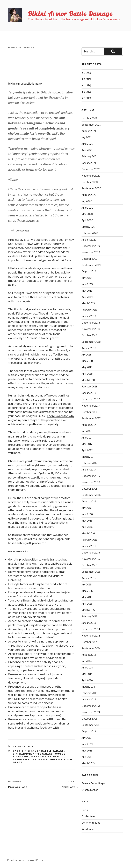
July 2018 (87, 355)
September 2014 (91, 648)
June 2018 (87, 361)
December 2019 (91, 246)
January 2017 (89, 470)
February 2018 (90, 387)
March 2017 (88, 457)
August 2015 (89, 578)
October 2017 (89, 412)
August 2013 (89, 731)
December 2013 (91, 706)
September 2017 (91, 418)
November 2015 (91, 559)
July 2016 (87, 508)
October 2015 (89, 565)
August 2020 (89, 195)
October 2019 (89, 259)
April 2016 (87, 527)
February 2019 (90, 310)
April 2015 (87, 604)
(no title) (86, 73)
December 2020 (91, 169)
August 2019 (89, 271)
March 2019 (88, 303)
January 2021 (89, 163)
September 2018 (91, 342)
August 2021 (89, 131)
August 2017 (89, 425)
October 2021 (89, 118)
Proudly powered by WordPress (25, 860)
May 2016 (87, 521)
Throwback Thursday (47, 760)
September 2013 (91, 725)
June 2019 (87, 284)
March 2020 (88, 227)
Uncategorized (24, 746)
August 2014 (89, 655)
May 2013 (87, 751)
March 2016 (88, 533)
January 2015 (89, 623)
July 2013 (86, 738)
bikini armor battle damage (43, 751)
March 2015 (88, 610)
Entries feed (89, 816)
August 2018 (89, 348)
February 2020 (90, 233)
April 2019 (87, 297)
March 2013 (88, 763)
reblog (59, 757)
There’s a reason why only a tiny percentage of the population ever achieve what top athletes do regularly (41, 420)
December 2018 (91, 323)
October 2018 (89, 335)
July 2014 (87, 661)
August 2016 (89, 501)
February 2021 (89, 156)
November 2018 (91, 329)
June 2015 (87, 591)
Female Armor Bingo (93, 783)
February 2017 (89, 463)
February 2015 (90, 616)
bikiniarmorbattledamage (25, 84)
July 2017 (86, 431)
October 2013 (89, 719)
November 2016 (91, 482)
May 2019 (87, 291)
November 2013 (91, 712)
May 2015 (87, 597)
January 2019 (89, 316)
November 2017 (91, 406)
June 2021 (87, 144)
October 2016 (89, 489)
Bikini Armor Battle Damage (70, 14)
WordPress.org (90, 829)
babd (17, 751)
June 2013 (87, 744)
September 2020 (91, 188)
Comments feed (91, 823)
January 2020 (89, 240)
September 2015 (91, 572)
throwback (21, 760)
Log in (85, 810)
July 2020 (87, 201)
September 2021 (91, 125)
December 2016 (91, 476)
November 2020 (91, 176)
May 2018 (87, 367)
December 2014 (91, 629)
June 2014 (87, 668)
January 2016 (89, 546)
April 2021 (87, 150)
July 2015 (87, 585)
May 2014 (87, 674)
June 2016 (87, 514)
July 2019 (87, 278)
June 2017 (87, 438)
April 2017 (87, 450)
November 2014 (91, 636)
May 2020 (87, 214)
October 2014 (89, 642)
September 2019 (91, 265)
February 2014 (90, 693)
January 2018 (89, 393)
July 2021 (86, 137)
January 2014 (89, 699)
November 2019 (91, 252)
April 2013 (87, 757)
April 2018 (87, 374)
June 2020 (87, 208)
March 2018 (88, 380)
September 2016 (91, 495)
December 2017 (91, 399)
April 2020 (87, 220)
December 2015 (91, 553)
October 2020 (90, 182)
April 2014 (87, 680)
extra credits (41, 757)
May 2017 (87, 444)
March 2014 (88, 687)
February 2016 (90, 540)
